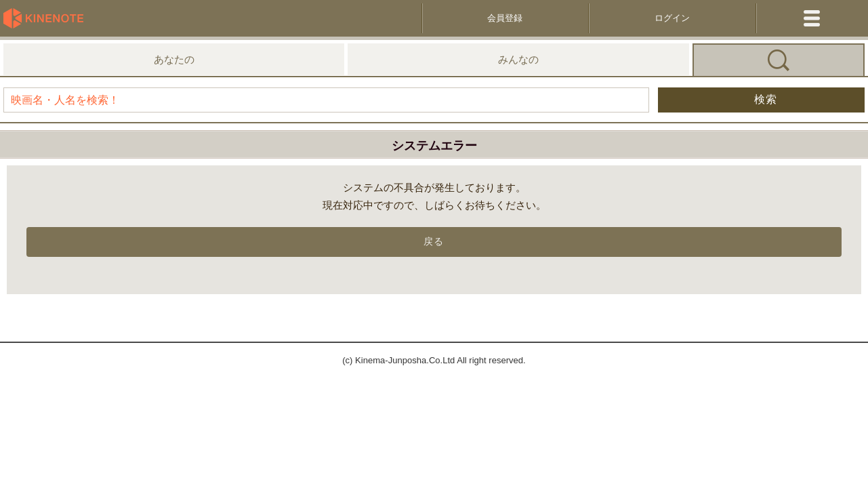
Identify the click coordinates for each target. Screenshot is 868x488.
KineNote (47, 18)
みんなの (518, 59)
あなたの (174, 59)
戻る (434, 241)
